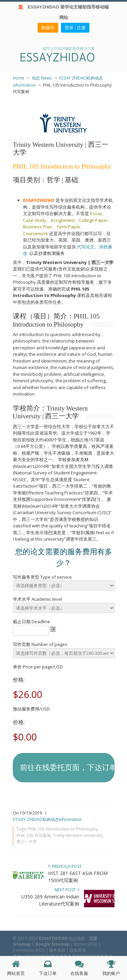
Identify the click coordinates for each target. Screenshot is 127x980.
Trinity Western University (78, 835)
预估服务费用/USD (31, 709)
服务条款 (57, 950)
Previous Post (65, 866)
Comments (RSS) (29, 950)
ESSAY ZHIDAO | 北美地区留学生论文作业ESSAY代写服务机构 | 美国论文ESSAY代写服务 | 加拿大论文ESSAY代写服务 (64, 54)
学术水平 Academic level (37, 599)
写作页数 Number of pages (40, 644)
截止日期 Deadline (31, 622)
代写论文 (86, 247)
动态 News (42, 78)
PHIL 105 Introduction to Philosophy (63, 829)
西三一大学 (27, 842)
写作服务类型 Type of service (42, 577)
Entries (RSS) (86, 944)
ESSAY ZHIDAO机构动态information (47, 819)
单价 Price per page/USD (38, 667)
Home (19, 78)
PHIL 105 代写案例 (34, 835)
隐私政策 (78, 950)
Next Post (67, 890)
